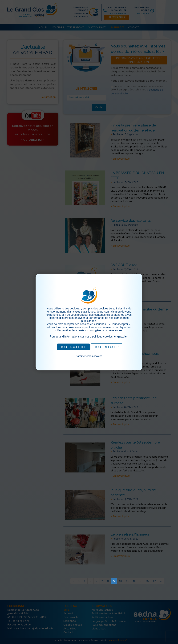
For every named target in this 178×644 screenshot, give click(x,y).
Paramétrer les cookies (89, 356)
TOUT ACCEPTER (74, 347)
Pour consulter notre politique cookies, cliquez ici (89, 360)
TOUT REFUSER (106, 347)
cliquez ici (121, 336)
